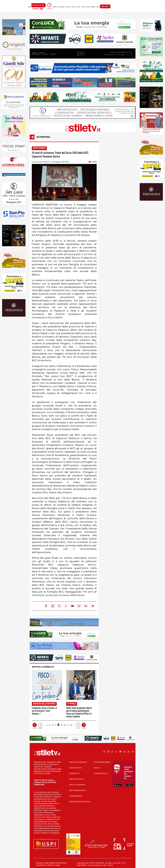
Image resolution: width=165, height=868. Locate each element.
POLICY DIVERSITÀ (77, 785)
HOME (29, 7)
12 (71, 725)
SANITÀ (78, 7)
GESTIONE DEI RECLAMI (79, 802)
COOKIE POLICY (101, 773)
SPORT (98, 7)
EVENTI (88, 7)
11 (68, 725)
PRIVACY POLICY (77, 779)
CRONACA (55, 7)
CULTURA (83, 7)
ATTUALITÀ (68, 7)
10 (65, 725)
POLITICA (73, 7)
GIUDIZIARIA (61, 7)
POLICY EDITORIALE (78, 762)
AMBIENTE (93, 7)
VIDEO (105, 6)
